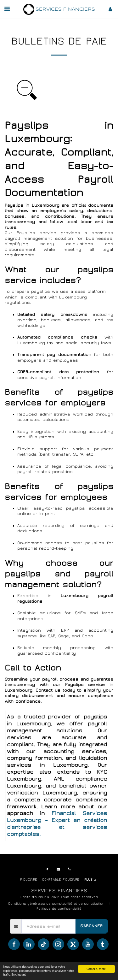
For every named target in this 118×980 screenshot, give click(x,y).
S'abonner (91, 926)
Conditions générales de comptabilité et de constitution (56, 903)
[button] (7, 9)
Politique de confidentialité (59, 909)
